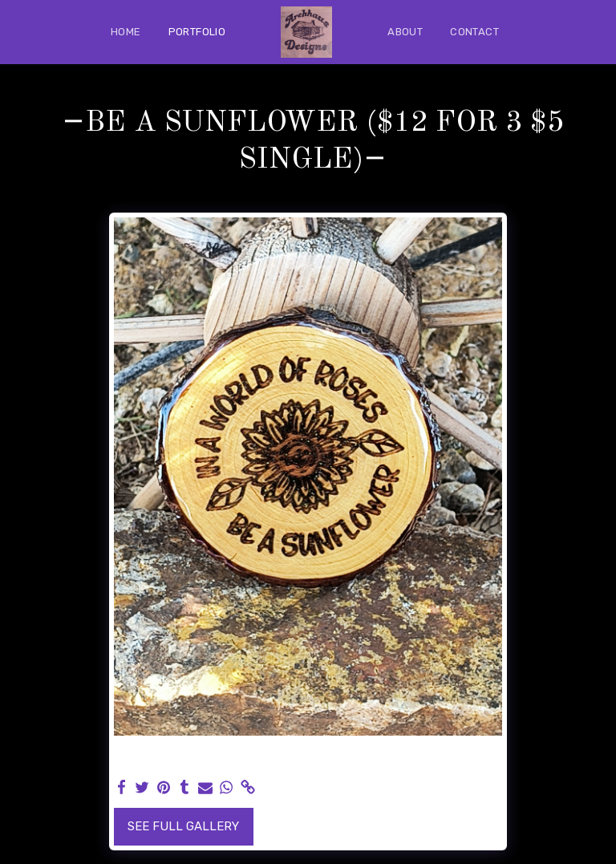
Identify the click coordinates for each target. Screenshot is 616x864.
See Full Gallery (183, 826)
